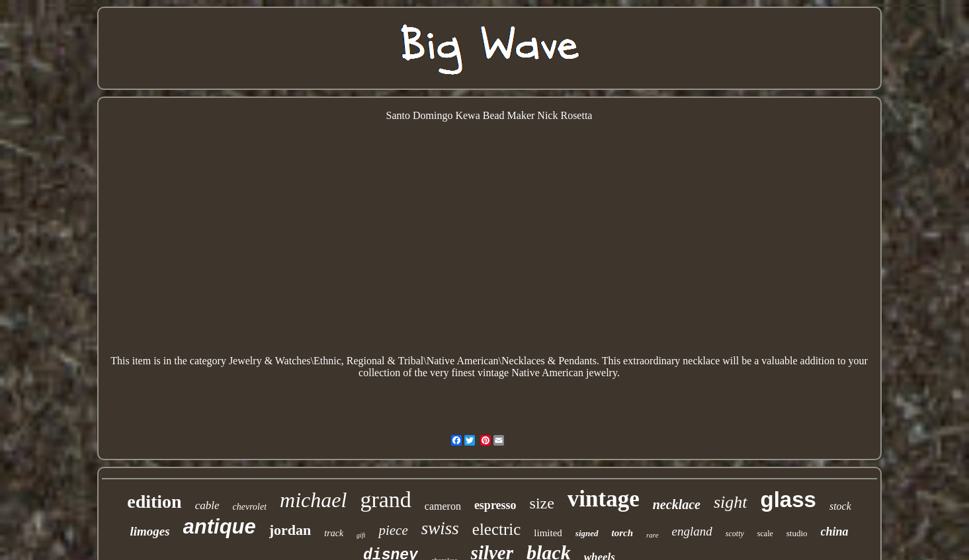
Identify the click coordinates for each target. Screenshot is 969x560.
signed (587, 533)
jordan (290, 530)
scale (765, 534)
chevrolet (250, 507)
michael (313, 500)
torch (623, 533)
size (542, 503)
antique (220, 527)
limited (548, 533)
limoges (149, 531)
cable (207, 505)
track (334, 533)
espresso (495, 505)
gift (361, 535)
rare (653, 535)
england (692, 531)
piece (393, 530)
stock (840, 506)
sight (731, 502)
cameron (443, 506)
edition (154, 501)
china (835, 532)
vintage (604, 499)
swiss (440, 528)
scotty (735, 534)
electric (497, 529)
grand (385, 500)
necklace (677, 504)
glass (788, 500)
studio (797, 533)
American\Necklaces (500, 361)
